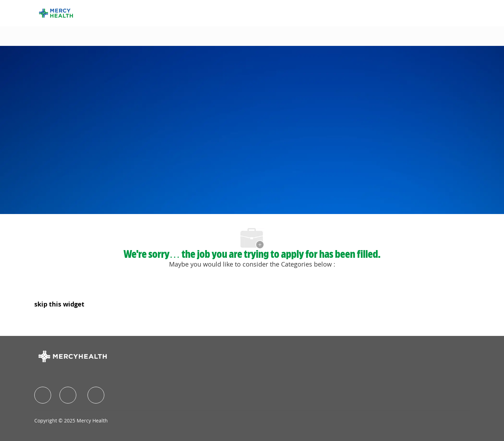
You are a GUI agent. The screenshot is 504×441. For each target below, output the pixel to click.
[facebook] (43, 395)
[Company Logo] (56, 12)
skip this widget (59, 304)
